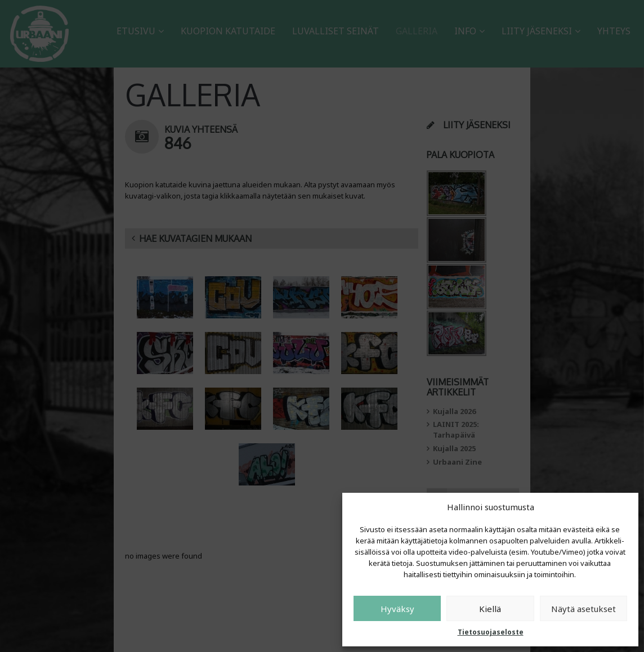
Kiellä (490, 609)
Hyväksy (397, 609)
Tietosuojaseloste (491, 632)
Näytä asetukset (583, 609)
